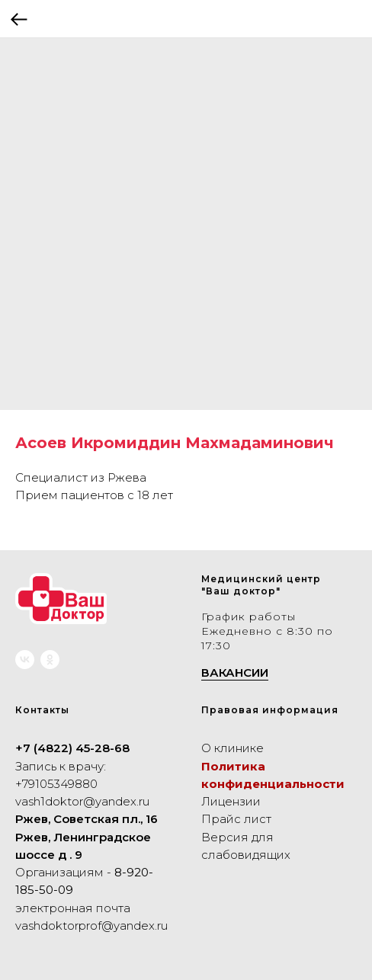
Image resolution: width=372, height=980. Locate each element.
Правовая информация (270, 710)
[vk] (25, 660)
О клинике (232, 748)
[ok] (50, 660)
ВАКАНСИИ (235, 673)
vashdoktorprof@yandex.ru (91, 926)
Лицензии (231, 801)
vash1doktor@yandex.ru (82, 801)
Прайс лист (236, 819)
